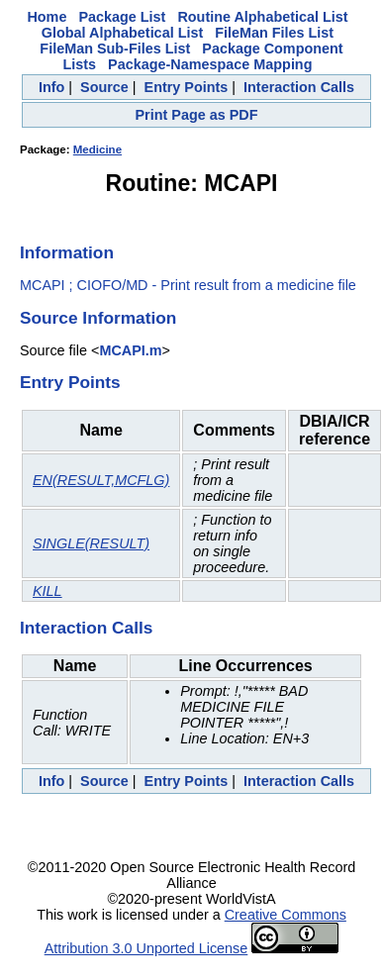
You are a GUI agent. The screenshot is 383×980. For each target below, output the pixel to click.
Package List (122, 17)
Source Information (98, 318)
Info (51, 87)
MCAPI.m (130, 350)
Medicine (97, 149)
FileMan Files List (274, 33)
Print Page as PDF (197, 115)
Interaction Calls (299, 87)
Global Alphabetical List (122, 33)
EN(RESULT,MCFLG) (101, 480)
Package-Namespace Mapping (210, 64)
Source (104, 87)
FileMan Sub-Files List (115, 49)
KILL (48, 591)
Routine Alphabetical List (262, 17)
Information (67, 252)
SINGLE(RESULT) (91, 543)
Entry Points (187, 87)
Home (47, 17)
